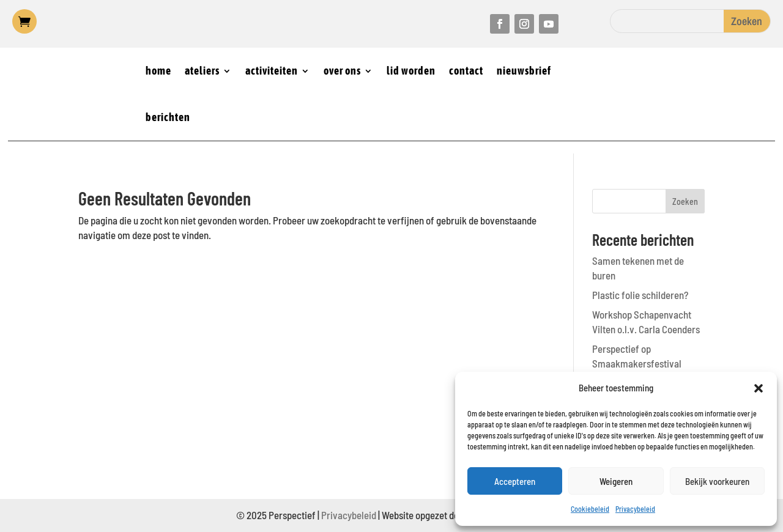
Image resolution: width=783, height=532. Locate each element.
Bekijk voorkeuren (717, 481)
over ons (342, 71)
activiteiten (272, 71)
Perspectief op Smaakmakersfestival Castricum (637, 363)
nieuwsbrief (524, 71)
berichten (168, 117)
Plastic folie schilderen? (640, 295)
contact (466, 71)
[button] (759, 388)
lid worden (411, 71)
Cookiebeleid (590, 509)
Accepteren (515, 481)
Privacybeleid (635, 509)
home (158, 71)
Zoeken (685, 201)
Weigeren (616, 481)
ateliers (202, 71)
